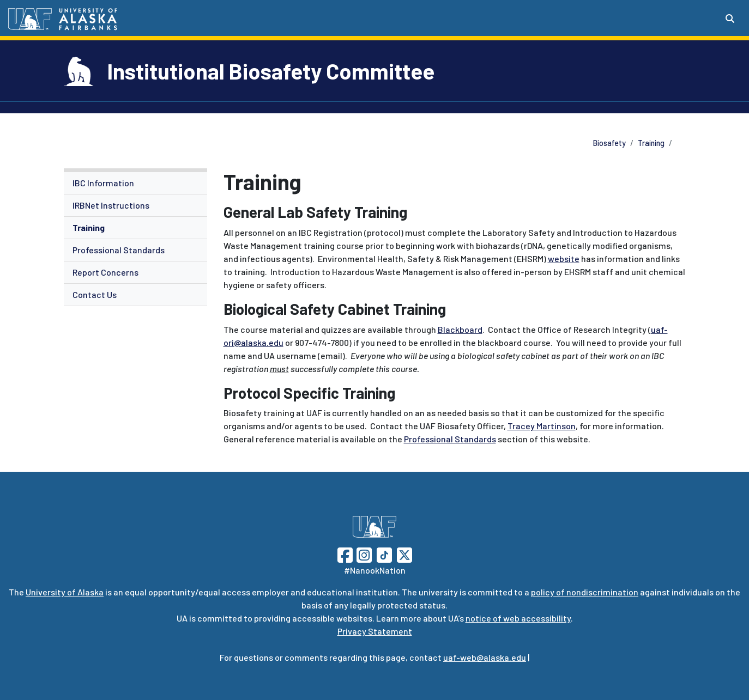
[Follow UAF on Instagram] (363, 554)
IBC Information (103, 183)
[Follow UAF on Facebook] (345, 554)
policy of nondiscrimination (585, 592)
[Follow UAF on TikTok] (384, 554)
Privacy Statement (375, 631)
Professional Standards (119, 250)
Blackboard (460, 329)
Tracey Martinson (542, 426)
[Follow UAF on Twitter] (404, 554)
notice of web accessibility (518, 618)
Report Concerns (105, 272)
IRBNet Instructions (111, 205)
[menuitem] (135, 183)
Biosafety (609, 143)
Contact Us (95, 294)
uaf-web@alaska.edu (485, 657)
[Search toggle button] (730, 19)
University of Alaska (65, 592)
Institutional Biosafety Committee (271, 71)
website (564, 258)
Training (651, 143)
